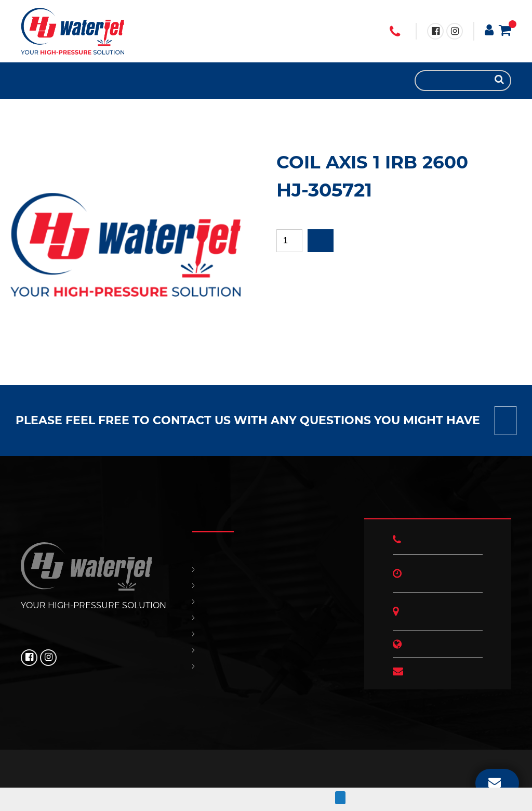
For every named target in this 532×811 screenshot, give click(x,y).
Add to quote (321, 241)
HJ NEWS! (88, 81)
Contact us (506, 421)
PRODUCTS (36, 81)
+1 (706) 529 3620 (395, 32)
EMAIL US (495, 782)
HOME (26, 81)
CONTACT (68, 81)
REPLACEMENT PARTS (47, 81)
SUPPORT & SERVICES (57, 81)
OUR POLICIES (78, 81)
